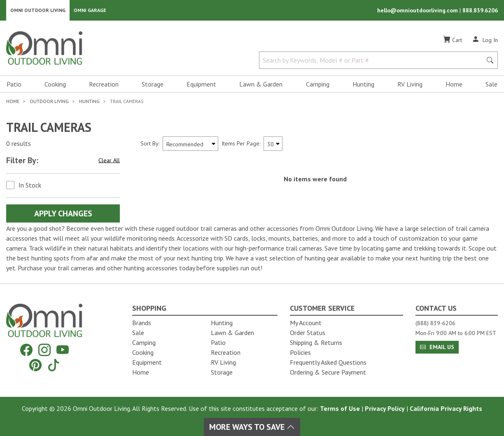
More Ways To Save (252, 427)
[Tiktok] (54, 365)
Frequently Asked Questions (328, 362)
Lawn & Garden (261, 85)
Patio (14, 85)
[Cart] (453, 41)
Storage (153, 85)
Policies (300, 352)
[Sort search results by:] (190, 144)
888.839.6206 (480, 11)
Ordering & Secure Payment (328, 372)
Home (454, 85)
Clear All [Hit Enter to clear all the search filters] (109, 161)
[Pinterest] (35, 365)
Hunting (363, 85)
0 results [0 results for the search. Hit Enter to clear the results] (19, 145)
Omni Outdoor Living (38, 11)
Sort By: (150, 144)
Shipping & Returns (316, 342)
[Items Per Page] (273, 144)
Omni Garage (90, 11)
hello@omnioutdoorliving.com (418, 11)
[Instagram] (44, 350)
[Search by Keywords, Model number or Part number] (373, 61)
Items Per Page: (241, 144)
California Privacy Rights (446, 408)
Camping (318, 85)
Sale (491, 85)
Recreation (104, 85)
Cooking (55, 85)
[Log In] (485, 40)
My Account (306, 323)
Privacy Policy (385, 408)
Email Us (437, 347)
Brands (142, 323)
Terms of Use (340, 408)
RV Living (410, 85)
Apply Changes (63, 214)
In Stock (30, 186)
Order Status (308, 333)
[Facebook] (26, 350)
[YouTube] (63, 350)
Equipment (201, 85)
